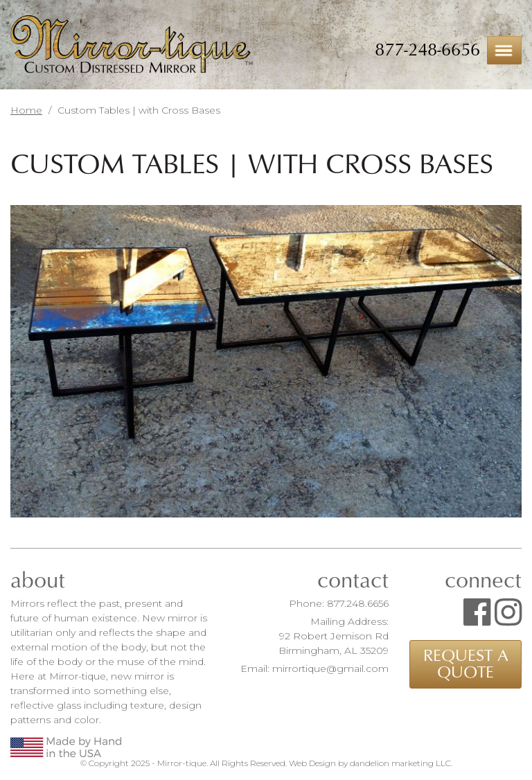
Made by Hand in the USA (66, 747)
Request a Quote (466, 664)
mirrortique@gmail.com (330, 668)
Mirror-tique (132, 45)
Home (26, 110)
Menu (504, 50)
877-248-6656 (427, 50)
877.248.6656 (358, 603)
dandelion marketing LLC (400, 763)
